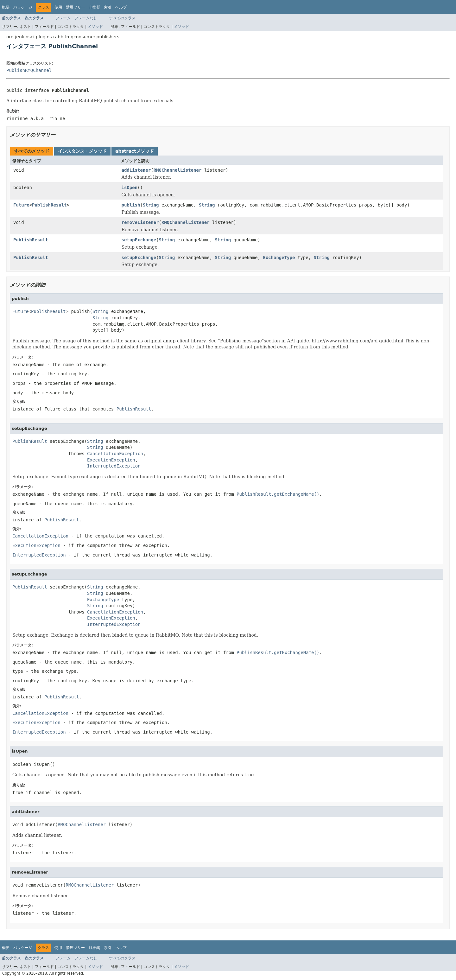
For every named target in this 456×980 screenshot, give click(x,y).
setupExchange (139, 240)
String (151, 205)
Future (21, 205)
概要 (6, 7)
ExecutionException (111, 460)
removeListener (140, 222)
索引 (108, 7)
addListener (136, 170)
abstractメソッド (135, 151)
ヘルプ (121, 7)
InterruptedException (114, 466)
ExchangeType (279, 258)
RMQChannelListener (178, 170)
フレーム (63, 18)
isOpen (130, 188)
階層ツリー (75, 7)
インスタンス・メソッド (82, 151)
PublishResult (49, 205)
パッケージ (23, 7)
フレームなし (86, 18)
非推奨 (94, 7)
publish (131, 205)
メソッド (95, 27)
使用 (58, 7)
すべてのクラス (122, 18)
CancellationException (115, 454)
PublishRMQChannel (29, 70)
